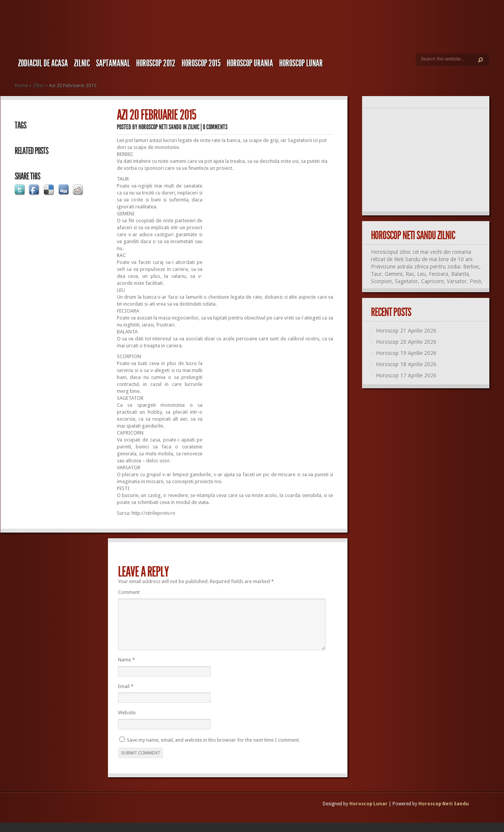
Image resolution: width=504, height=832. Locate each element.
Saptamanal (113, 63)
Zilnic (82, 63)
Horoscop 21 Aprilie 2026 (406, 331)
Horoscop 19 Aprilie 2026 (406, 353)
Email (126, 696)
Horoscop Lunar (368, 813)
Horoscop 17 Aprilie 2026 (406, 375)
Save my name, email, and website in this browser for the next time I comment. (213, 749)
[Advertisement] (268, 230)
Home (22, 85)
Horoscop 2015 (201, 63)
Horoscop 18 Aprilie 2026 (406, 364)
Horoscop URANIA (250, 63)
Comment (129, 592)
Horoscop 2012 (156, 63)
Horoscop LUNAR (301, 63)
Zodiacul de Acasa (43, 63)
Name (126, 669)
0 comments (215, 127)
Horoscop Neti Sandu (160, 127)
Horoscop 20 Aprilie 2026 (406, 342)
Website (127, 722)
